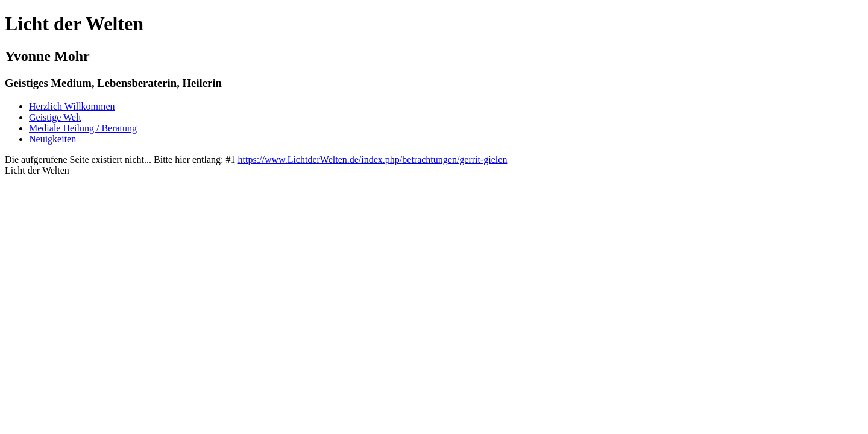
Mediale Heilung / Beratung (83, 128)
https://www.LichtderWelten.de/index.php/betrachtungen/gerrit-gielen (373, 159)
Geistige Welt (55, 117)
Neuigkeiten (52, 139)
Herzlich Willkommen (72, 106)
